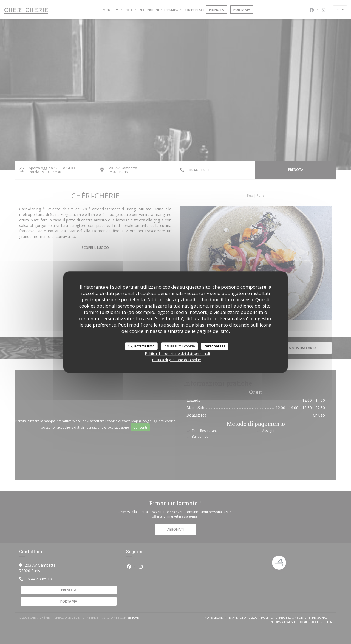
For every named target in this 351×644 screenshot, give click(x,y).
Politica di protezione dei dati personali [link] (177, 353)
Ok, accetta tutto (141, 346)
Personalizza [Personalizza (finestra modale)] (215, 346)
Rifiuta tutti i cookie (179, 346)
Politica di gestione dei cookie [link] (177, 360)
